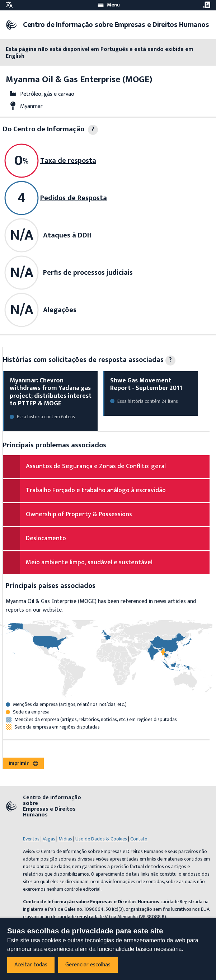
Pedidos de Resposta (74, 198)
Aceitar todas (31, 965)
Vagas (49, 839)
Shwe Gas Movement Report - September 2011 (146, 385)
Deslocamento (46, 538)
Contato (139, 839)
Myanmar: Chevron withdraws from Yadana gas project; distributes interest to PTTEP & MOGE (51, 392)
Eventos (31, 839)
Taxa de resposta (68, 161)
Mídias (65, 839)
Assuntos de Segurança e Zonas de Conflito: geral (96, 466)
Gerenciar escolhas (88, 965)
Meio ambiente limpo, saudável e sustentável (89, 562)
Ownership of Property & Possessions (79, 514)
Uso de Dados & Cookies (101, 839)
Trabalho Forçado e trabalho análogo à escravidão (96, 490)
